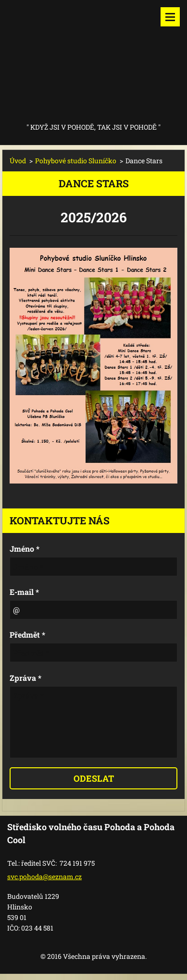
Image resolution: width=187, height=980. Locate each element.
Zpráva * (25, 678)
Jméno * (25, 549)
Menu (170, 17)
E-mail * (24, 592)
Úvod (18, 161)
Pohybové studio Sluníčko (76, 161)
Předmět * (27, 635)
